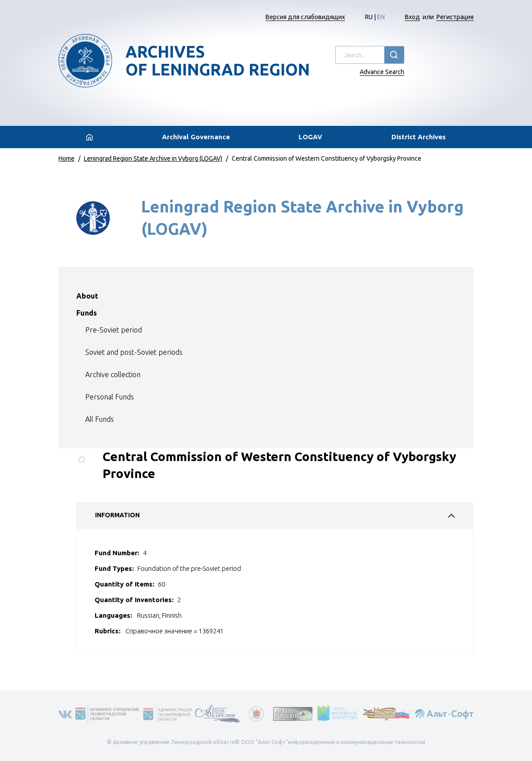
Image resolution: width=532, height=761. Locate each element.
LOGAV (310, 137)
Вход (412, 17)
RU (369, 17)
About (87, 296)
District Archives (419, 137)
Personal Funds (110, 397)
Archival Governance (196, 137)
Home (66, 158)
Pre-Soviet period (114, 330)
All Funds (100, 419)
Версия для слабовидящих (305, 17)
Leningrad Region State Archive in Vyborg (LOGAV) (153, 158)
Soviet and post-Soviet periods (134, 352)
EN (381, 17)
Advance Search (382, 72)
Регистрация (455, 17)
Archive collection (113, 374)
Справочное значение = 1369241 (175, 631)
